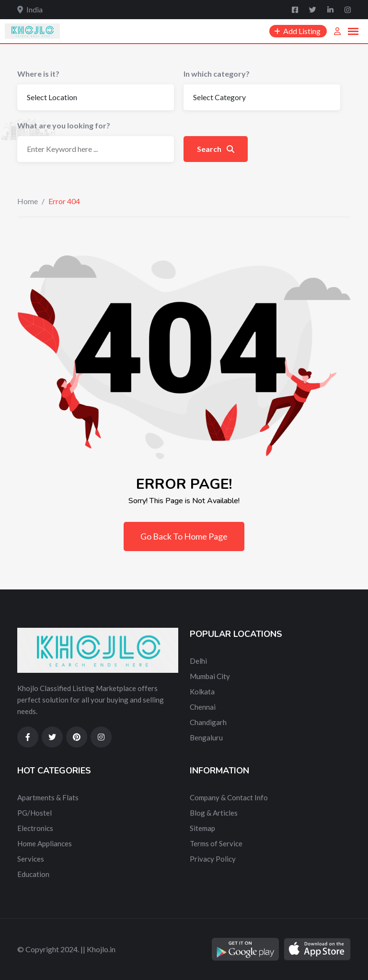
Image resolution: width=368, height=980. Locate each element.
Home (28, 201)
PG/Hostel (34, 813)
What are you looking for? (64, 125)
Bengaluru (206, 738)
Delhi (198, 661)
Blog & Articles (214, 813)
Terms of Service (216, 843)
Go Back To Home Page (184, 536)
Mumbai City (210, 676)
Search (216, 149)
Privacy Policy (213, 859)
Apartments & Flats (48, 797)
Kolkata (202, 692)
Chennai (203, 707)
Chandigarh (208, 722)
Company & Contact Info (229, 797)
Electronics (35, 828)
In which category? (217, 74)
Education (33, 874)
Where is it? (38, 74)
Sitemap (202, 828)
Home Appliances (45, 843)
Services (31, 859)
